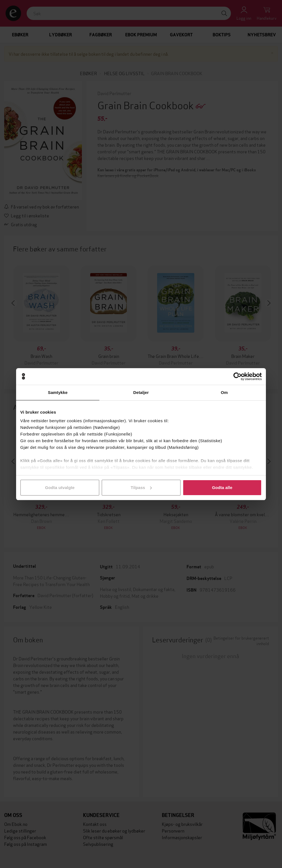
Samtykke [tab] (58, 392)
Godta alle (222, 488)
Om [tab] (224, 392)
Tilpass (141, 488)
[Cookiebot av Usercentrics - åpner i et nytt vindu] (237, 376)
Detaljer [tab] (141, 392)
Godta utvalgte (60, 488)
